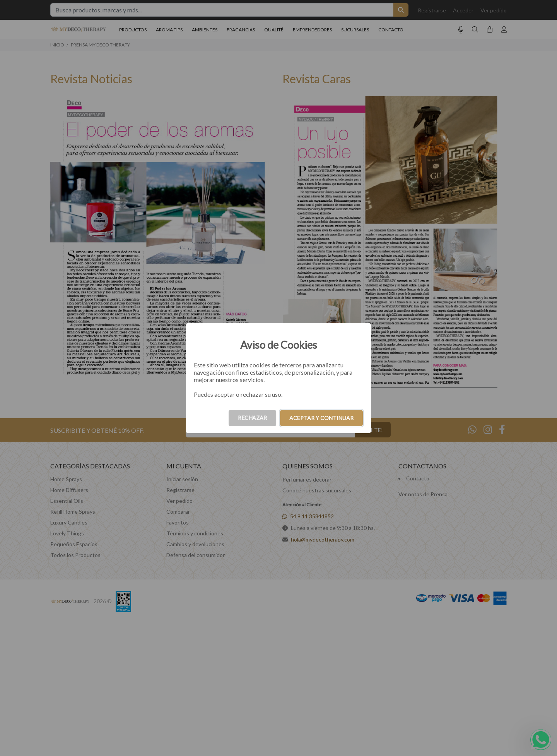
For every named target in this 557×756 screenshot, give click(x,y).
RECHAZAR (252, 418)
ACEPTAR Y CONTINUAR (321, 418)
